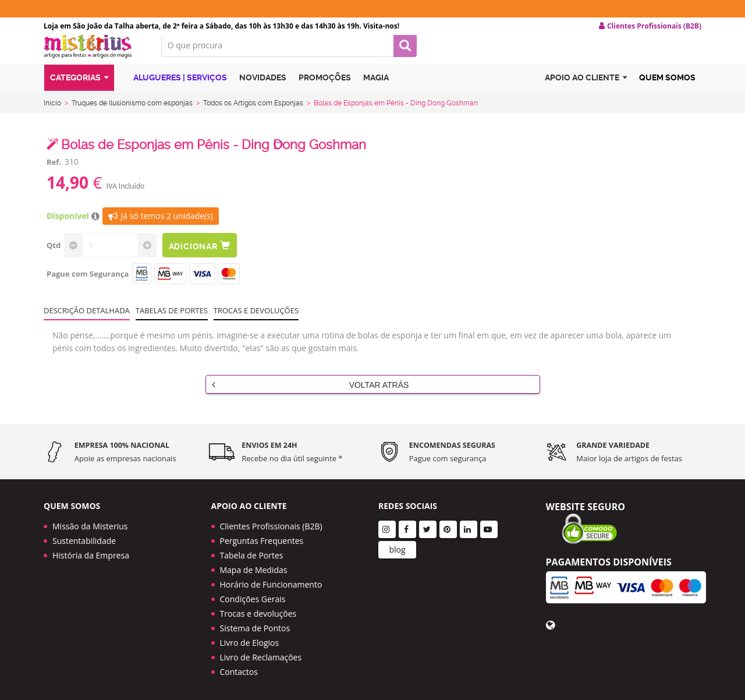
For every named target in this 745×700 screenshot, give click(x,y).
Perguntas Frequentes (262, 537)
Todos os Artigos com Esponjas (253, 112)
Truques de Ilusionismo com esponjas (132, 112)
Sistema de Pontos (255, 624)
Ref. (54, 171)
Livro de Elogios (250, 639)
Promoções (325, 89)
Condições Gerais (253, 595)
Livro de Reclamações (261, 653)
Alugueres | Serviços (174, 89)
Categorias (79, 89)
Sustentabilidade (84, 537)
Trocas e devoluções (256, 320)
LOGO (94, 55)
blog (397, 545)
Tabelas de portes (172, 320)
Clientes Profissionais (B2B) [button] (650, 26)
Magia (376, 89)
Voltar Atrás (311, 394)
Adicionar (203, 255)
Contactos (239, 668)
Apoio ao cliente (586, 89)
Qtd (54, 254)
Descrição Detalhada (87, 320)
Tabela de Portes (252, 551)
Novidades (263, 89)
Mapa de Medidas (254, 566)
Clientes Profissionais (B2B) (271, 522)
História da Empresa (91, 551)
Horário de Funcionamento (271, 580)
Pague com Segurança (88, 283)
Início (52, 112)
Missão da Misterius (90, 522)
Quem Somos (667, 89)
